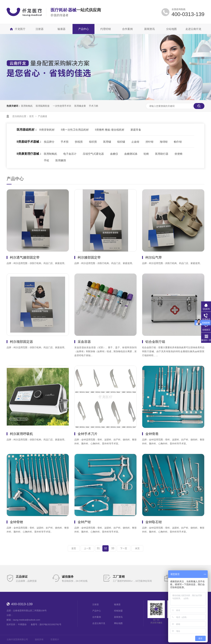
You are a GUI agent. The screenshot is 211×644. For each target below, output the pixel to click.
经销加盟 (118, 611)
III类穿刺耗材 (47, 130)
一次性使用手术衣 (62, 106)
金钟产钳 (84, 522)
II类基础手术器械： (29, 142)
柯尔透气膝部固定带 (25, 257)
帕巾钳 (178, 142)
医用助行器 (162, 154)
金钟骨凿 (152, 434)
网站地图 (118, 623)
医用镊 (107, 142)
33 (113, 548)
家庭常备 (136, 130)
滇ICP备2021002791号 (50, 624)
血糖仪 (114, 154)
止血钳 (135, 142)
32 (105, 548)
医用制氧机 (27, 106)
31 (98, 548)
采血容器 (84, 342)
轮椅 (146, 154)
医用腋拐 (61, 160)
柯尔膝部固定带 (89, 257)
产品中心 (97, 611)
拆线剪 (79, 142)
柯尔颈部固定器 (21, 342)
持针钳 (150, 142)
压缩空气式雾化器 (93, 154)
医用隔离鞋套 (43, 106)
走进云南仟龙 (99, 623)
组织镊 (121, 142)
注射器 (96, 604)
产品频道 (43, 116)
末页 (137, 548)
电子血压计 (70, 154)
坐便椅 (179, 154)
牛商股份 (22, 624)
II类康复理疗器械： (29, 154)
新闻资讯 (118, 617)
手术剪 (65, 142)
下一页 (124, 548)
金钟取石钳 (154, 522)
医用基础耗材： (27, 130)
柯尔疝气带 (154, 257)
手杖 (46, 160)
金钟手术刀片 (88, 434)
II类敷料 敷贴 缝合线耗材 (110, 130)
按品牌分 (49, 142)
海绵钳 (164, 142)
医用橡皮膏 (80, 106)
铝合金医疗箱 (155, 342)
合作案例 (97, 617)
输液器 (117, 604)
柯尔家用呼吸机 (21, 434)
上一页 (87, 548)
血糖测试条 (131, 154)
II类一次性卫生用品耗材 (75, 130)
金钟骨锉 (16, 522)
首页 (32, 116)
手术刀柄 (93, 106)
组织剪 (93, 142)
